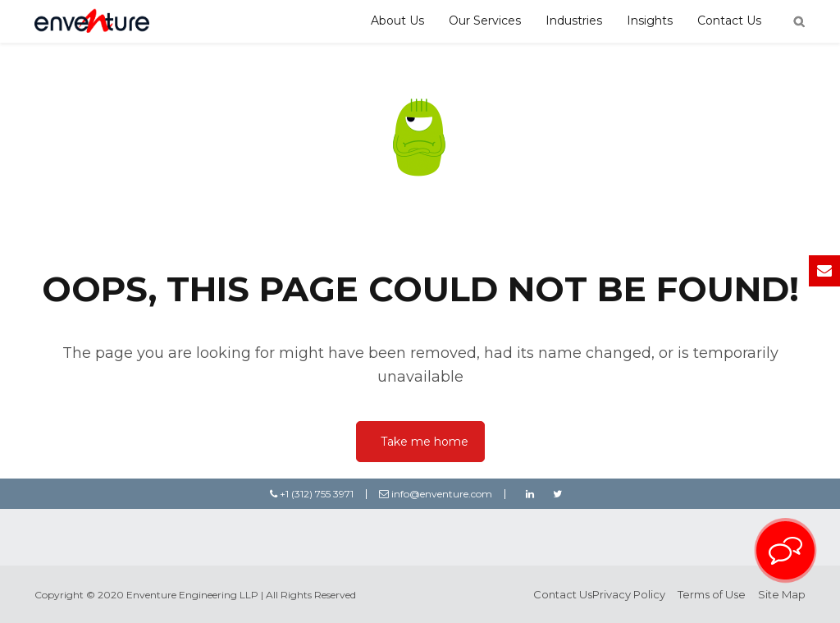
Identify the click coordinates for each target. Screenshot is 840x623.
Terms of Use (712, 594)
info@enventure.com (436, 494)
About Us (397, 21)
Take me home (425, 442)
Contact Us (729, 21)
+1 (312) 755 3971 (312, 494)
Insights (650, 21)
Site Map (782, 594)
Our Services (485, 21)
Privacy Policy (629, 594)
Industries (574, 21)
